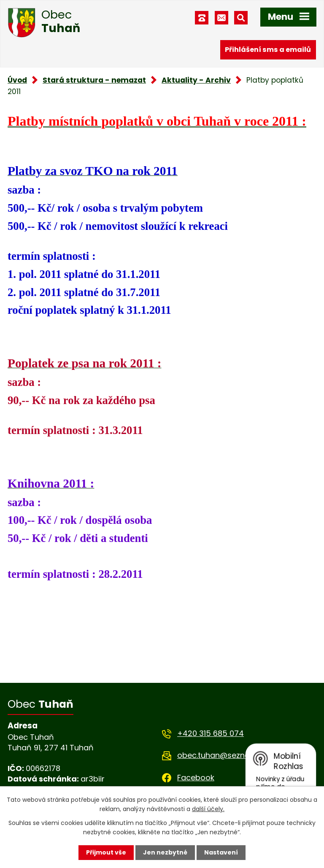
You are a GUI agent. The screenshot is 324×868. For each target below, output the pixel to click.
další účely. (208, 809)
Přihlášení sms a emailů (268, 50)
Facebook (196, 778)
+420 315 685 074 (211, 733)
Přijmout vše (106, 852)
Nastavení (221, 852)
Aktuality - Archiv (196, 80)
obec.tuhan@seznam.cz (222, 755)
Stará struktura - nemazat (94, 80)
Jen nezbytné (165, 852)
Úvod (17, 80)
